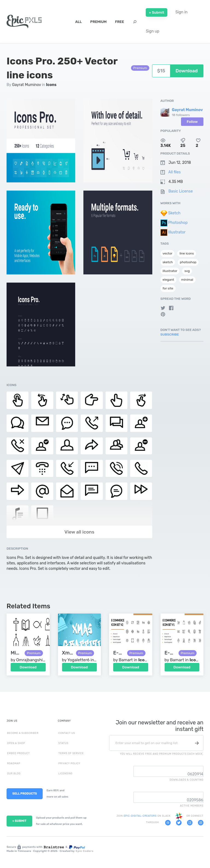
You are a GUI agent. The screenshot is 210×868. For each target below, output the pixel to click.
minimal (187, 280)
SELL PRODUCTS (25, 794)
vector (168, 253)
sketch (168, 262)
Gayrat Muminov (27, 85)
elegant (168, 280)
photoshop (188, 262)
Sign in (182, 12)
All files (175, 172)
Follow (192, 122)
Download (28, 667)
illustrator (170, 271)
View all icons (79, 532)
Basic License (181, 191)
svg (187, 271)
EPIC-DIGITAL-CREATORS (140, 816)
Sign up (152, 31)
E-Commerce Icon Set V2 (119, 653)
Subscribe (170, 334)
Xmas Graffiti (68, 653)
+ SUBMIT (19, 821)
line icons (187, 253)
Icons (51, 85)
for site (168, 288)
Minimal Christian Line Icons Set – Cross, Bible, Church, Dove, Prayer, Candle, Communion (16, 653)
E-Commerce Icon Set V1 (170, 653)
